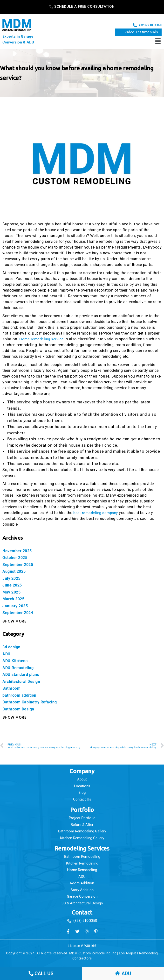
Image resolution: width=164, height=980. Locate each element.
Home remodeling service (42, 339)
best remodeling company (97, 513)
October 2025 (16, 558)
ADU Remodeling (19, 668)
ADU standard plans (22, 674)
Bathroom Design (20, 709)
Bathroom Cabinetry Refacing (32, 702)
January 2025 (16, 606)
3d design (12, 647)
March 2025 (14, 599)
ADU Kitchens (16, 661)
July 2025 (12, 578)
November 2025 (18, 551)
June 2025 (13, 585)
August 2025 (15, 571)
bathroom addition (21, 695)
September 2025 (19, 565)
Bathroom (12, 688)
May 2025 (12, 592)
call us (41, 973)
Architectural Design (23, 681)
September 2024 (19, 613)
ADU (7, 654)
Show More (15, 621)
